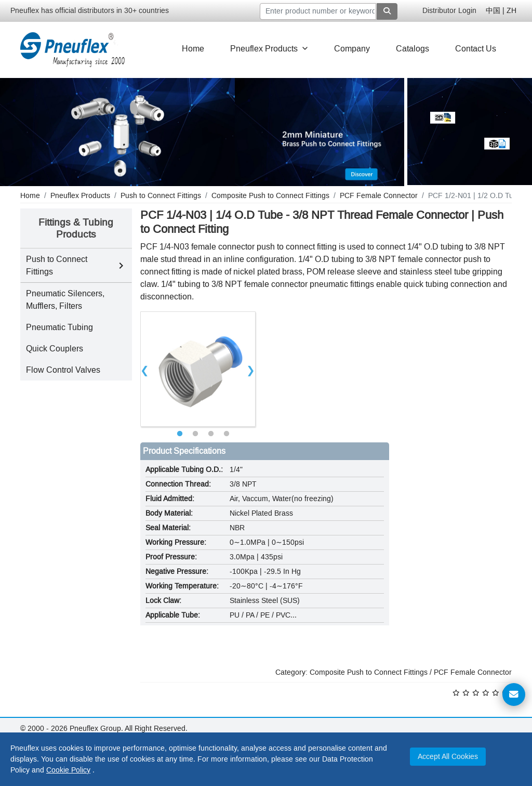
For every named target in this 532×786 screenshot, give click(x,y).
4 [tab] (227, 434)
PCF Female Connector (473, 672)
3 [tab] (211, 434)
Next (251, 369)
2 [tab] (195, 434)
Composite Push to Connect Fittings (369, 672)
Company (352, 49)
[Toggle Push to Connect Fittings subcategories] (121, 266)
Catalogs (413, 49)
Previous (145, 369)
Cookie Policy (68, 770)
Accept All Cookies (448, 757)
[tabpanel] (198, 369)
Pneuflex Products (269, 49)
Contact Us (476, 49)
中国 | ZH (501, 11)
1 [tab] (180, 434)
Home (193, 49)
